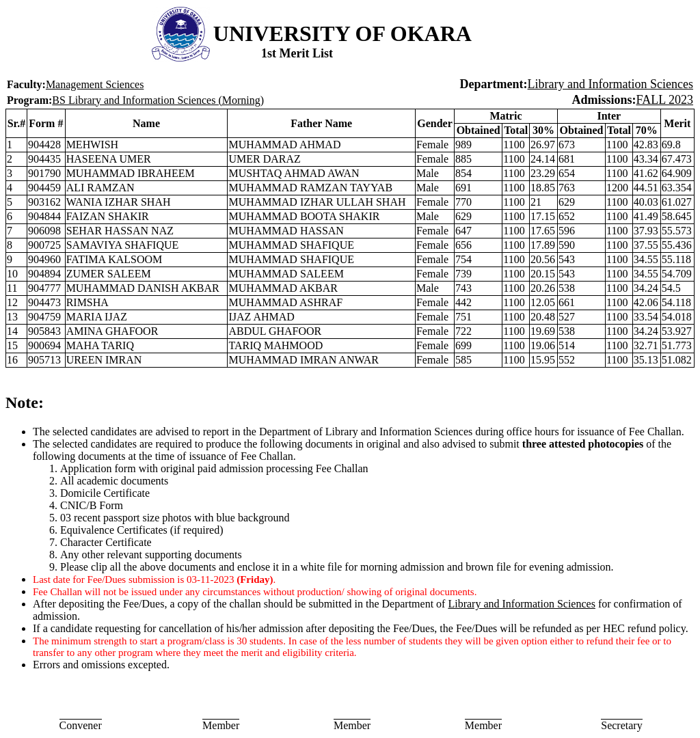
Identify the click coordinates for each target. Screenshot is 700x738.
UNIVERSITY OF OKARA (342, 33)
